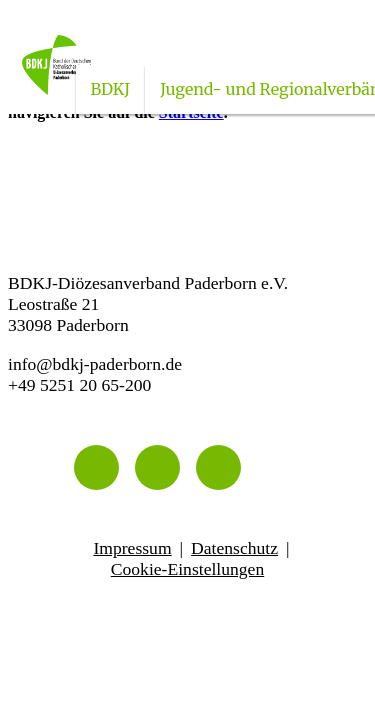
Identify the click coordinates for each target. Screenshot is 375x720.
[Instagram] (157, 467)
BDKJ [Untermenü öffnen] (111, 89)
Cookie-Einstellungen (187, 569)
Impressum (132, 548)
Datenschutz (234, 548)
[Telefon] (96, 467)
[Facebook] (218, 467)
